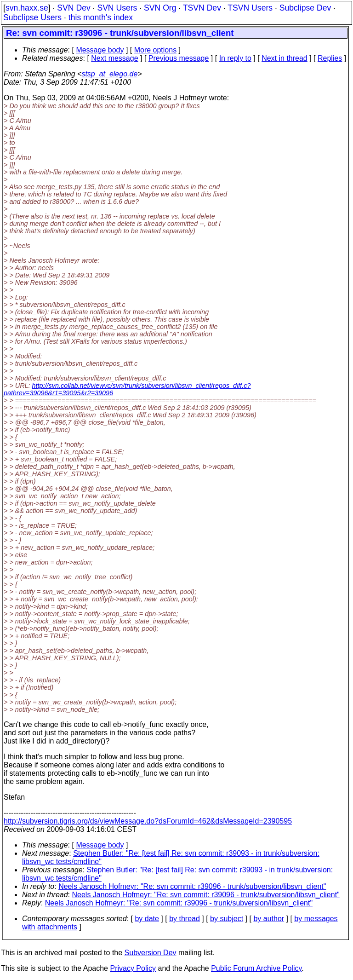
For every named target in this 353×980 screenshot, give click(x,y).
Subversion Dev (151, 953)
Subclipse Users (32, 17)
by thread (185, 919)
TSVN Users (250, 8)
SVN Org (160, 8)
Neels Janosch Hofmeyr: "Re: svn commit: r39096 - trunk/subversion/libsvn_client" (192, 886)
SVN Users (117, 8)
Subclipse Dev (305, 8)
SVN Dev (74, 8)
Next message (114, 58)
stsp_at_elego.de (109, 74)
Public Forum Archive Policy (256, 968)
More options (156, 50)
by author (269, 919)
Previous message (179, 58)
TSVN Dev (202, 8)
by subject (227, 919)
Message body (100, 50)
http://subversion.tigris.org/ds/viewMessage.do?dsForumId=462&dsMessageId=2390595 (148, 821)
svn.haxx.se (27, 8)
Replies (330, 58)
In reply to (235, 58)
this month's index (101, 17)
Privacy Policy (133, 968)
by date (147, 919)
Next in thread (285, 58)
